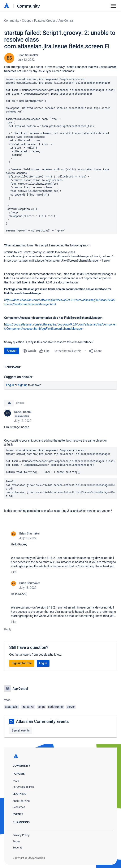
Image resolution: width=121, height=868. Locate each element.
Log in (10, 385)
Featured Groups (45, 21)
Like (14, 572)
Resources (19, 807)
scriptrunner (56, 707)
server (71, 707)
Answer (12, 351)
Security (18, 847)
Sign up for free (22, 663)
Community (28, 6)
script (41, 707)
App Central (66, 21)
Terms (16, 841)
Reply (8, 629)
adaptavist (12, 707)
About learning (21, 801)
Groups (27, 21)
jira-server (28, 707)
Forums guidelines (23, 787)
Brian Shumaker (28, 55)
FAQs (16, 781)
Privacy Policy (21, 835)
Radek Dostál (23, 412)
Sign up (23, 385)
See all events (21, 730)
